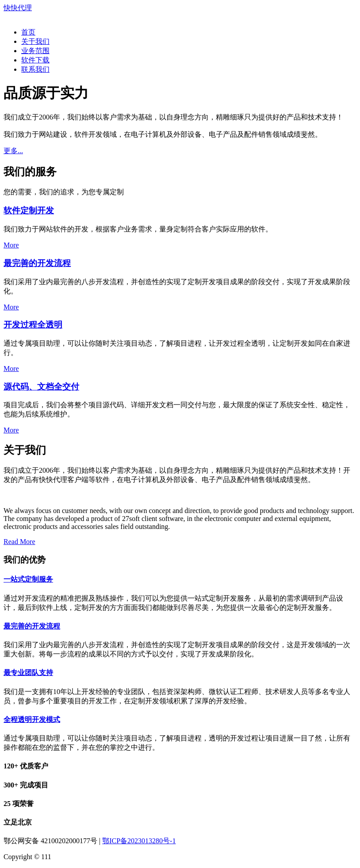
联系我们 (35, 69)
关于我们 (35, 41)
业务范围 (35, 51)
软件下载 (35, 60)
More (11, 245)
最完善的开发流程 (37, 263)
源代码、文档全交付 (41, 387)
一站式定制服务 (28, 579)
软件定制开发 (29, 210)
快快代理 (18, 8)
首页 (28, 32)
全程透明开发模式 (32, 719)
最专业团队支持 (28, 673)
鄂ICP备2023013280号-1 (139, 841)
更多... (13, 151)
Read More (19, 542)
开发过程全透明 (33, 325)
